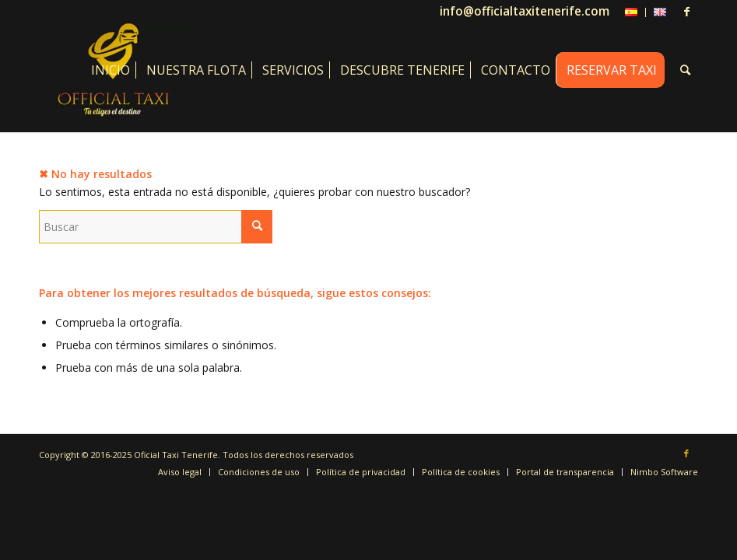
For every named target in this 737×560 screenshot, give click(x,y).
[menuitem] (632, 12)
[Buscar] (685, 70)
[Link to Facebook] (686, 12)
